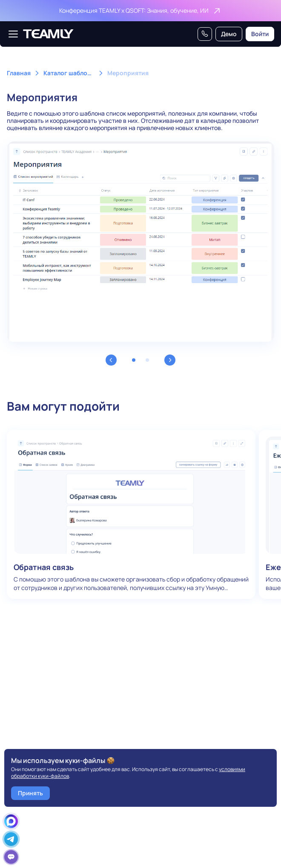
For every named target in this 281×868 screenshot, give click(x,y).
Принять (30, 793)
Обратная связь (131, 514)
